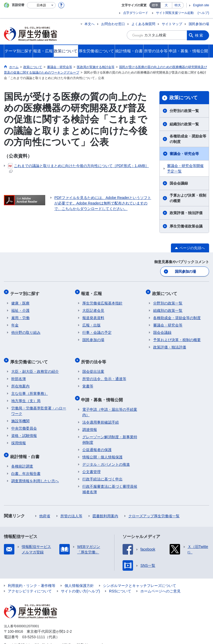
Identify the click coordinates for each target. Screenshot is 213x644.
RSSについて (120, 584)
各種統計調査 (22, 459)
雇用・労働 (20, 315)
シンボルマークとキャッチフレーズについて (140, 578)
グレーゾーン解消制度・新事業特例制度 (110, 432)
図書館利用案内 (105, 508)
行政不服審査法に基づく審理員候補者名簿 (110, 482)
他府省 (45, 508)
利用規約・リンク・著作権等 (32, 578)
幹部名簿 (19, 374)
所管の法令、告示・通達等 (104, 374)
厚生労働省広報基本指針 (102, 300)
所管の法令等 (95, 357)
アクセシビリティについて (30, 584)
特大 (178, 5)
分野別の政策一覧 (184, 111)
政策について (183, 98)
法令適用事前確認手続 (101, 415)
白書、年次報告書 (26, 466)
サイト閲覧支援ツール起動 (175, 13)
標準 (155, 5)
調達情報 (90, 422)
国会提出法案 (93, 366)
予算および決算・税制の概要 (188, 198)
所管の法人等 (71, 508)
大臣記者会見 (93, 308)
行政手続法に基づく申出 (102, 471)
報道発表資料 (93, 315)
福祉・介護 (20, 308)
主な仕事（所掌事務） (30, 388)
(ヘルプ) (203, 13)
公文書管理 (91, 464)
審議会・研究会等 (184, 154)
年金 (15, 322)
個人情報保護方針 (79, 578)
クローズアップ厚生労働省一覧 (154, 508)
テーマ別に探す (26, 292)
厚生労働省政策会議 (186, 226)
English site (201, 5)
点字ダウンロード (136, 13)
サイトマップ (172, 24)
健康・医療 (20, 300)
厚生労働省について (30, 357)
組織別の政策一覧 (184, 124)
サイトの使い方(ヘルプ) (80, 584)
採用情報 (19, 438)
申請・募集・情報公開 (103, 393)
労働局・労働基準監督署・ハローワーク (39, 406)
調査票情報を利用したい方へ (35, 473)
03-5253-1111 (34, 629)
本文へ (90, 24)
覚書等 (88, 381)
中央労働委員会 (24, 423)
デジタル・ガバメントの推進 (106, 457)
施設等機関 (20, 416)
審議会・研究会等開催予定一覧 (185, 168)
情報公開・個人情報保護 (102, 449)
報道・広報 (93, 292)
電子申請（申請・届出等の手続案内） (110, 405)
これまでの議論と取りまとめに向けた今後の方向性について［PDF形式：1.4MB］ (78, 168)
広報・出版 (91, 322)
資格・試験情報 (24, 430)
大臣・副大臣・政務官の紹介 (35, 366)
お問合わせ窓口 (113, 24)
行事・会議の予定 (97, 330)
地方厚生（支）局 (26, 396)
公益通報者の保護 (97, 442)
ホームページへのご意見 (160, 584)
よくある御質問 (143, 24)
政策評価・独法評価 (186, 213)
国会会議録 (179, 183)
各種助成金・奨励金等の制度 (188, 139)
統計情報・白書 (26, 450)
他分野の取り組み (26, 330)
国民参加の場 (199, 24)
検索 (199, 35)
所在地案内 (20, 381)
